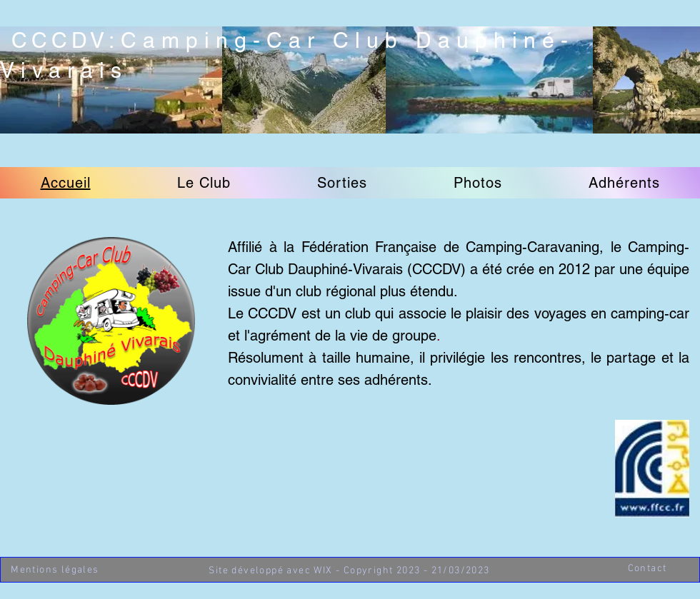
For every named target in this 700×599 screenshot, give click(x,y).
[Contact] (649, 569)
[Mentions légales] (56, 570)
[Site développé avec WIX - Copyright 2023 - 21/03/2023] (351, 571)
